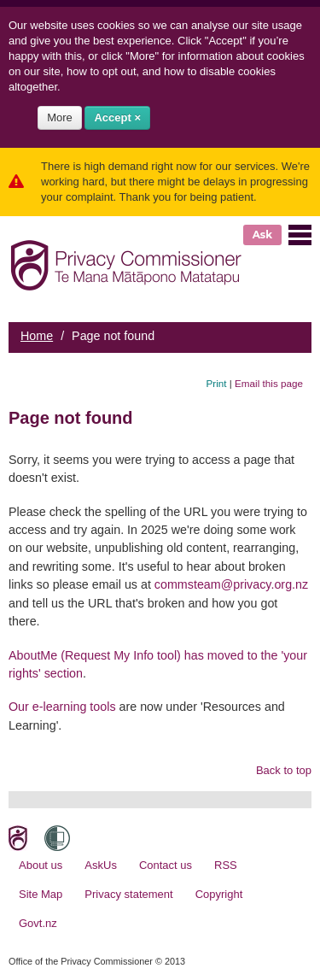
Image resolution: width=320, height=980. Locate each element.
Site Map (41, 894)
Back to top (284, 770)
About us (41, 865)
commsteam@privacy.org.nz (231, 584)
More (60, 117)
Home (37, 336)
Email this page (269, 383)
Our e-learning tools (62, 707)
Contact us (166, 865)
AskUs (101, 865)
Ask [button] (262, 235)
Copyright (219, 894)
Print (217, 383)
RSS (226, 865)
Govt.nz (38, 923)
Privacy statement (128, 894)
